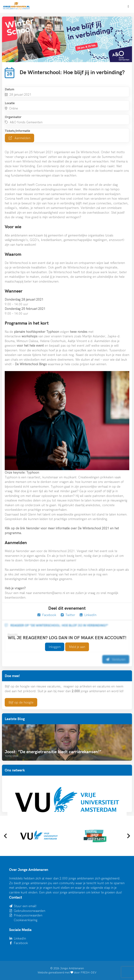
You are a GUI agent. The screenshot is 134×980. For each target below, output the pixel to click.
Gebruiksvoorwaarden (30, 911)
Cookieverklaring (26, 920)
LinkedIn (88, 615)
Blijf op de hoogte (21, 702)
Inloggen (55, 647)
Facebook (47, 615)
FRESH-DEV (89, 972)
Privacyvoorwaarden (28, 915)
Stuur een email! (25, 906)
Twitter (68, 615)
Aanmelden (20, 138)
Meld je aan (77, 647)
